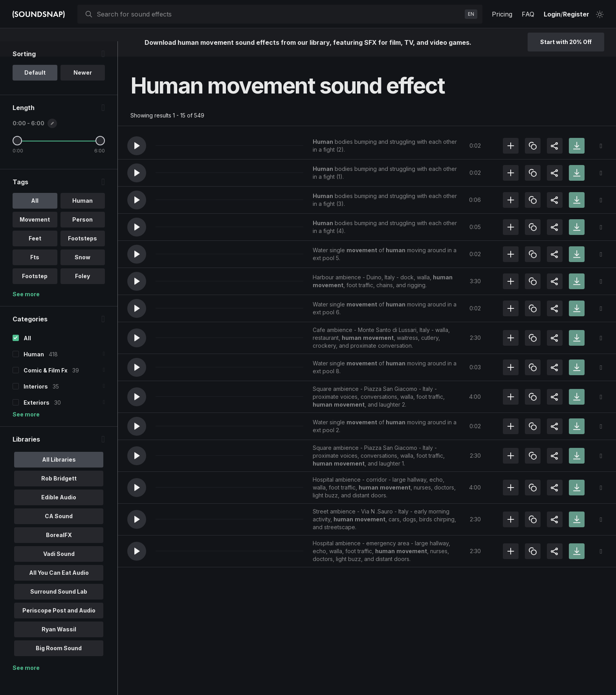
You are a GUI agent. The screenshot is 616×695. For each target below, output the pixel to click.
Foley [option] (82, 291)
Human (34, 370)
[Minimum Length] (17, 156)
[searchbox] (279, 14)
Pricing (502, 14)
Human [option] (82, 216)
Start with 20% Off (566, 42)
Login (552, 14)
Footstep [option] (35, 291)
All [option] (35, 216)
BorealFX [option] (59, 550)
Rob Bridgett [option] (59, 494)
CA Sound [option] (59, 531)
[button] (137, 146)
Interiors (36, 402)
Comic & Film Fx (46, 386)
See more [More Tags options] (26, 309)
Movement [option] (35, 235)
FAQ (528, 14)
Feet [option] (35, 254)
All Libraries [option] (59, 475)
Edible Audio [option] (59, 513)
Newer (83, 88)
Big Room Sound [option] (59, 663)
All (27, 353)
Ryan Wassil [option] (59, 645)
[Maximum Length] (100, 156)
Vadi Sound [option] (59, 569)
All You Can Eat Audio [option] (59, 588)
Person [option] (82, 235)
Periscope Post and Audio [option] (59, 626)
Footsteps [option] (82, 254)
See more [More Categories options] (26, 430)
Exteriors (37, 418)
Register (576, 14)
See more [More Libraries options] (26, 683)
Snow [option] (82, 272)
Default (35, 88)
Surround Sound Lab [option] (59, 607)
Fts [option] (35, 272)
